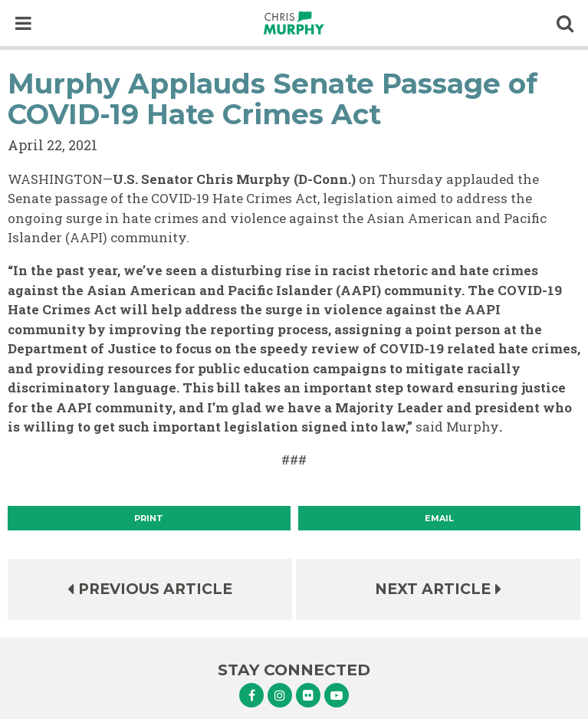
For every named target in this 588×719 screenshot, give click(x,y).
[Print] (149, 518)
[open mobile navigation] (23, 23)
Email (439, 518)
